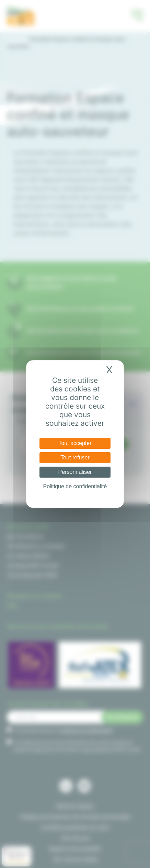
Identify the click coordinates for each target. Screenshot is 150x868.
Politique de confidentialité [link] (75, 486)
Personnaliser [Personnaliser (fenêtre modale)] (75, 472)
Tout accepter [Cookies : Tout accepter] (75, 443)
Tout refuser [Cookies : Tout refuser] (75, 458)
